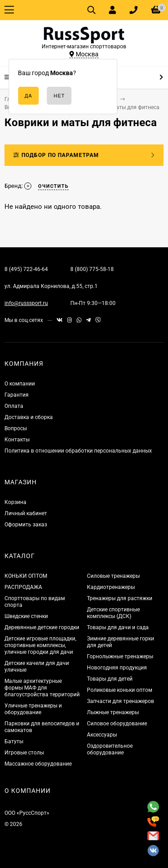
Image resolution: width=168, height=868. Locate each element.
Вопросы (16, 428)
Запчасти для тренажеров (121, 701)
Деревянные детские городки (42, 627)
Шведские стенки (26, 616)
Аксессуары (102, 735)
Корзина (15, 502)
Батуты (14, 741)
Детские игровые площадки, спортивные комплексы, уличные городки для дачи (40, 645)
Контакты (17, 440)
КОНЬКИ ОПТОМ (26, 576)
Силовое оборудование (117, 724)
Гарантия (17, 395)
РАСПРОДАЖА (23, 587)
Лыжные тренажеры (113, 712)
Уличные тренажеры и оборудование (33, 709)
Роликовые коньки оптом (120, 690)
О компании (20, 384)
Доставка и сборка (29, 417)
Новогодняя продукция (117, 668)
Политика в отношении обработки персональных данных (78, 451)
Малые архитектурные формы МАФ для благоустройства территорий (42, 688)
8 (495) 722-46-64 (26, 269)
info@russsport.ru (26, 303)
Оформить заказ (26, 525)
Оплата (14, 406)
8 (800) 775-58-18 (92, 269)
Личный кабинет (26, 513)
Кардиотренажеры (111, 587)
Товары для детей (110, 679)
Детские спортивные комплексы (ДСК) (113, 613)
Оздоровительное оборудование (110, 749)
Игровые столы (24, 753)
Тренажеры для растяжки (120, 598)
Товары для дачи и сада (118, 627)
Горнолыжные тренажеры (120, 656)
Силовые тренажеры (113, 576)
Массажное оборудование (38, 764)
